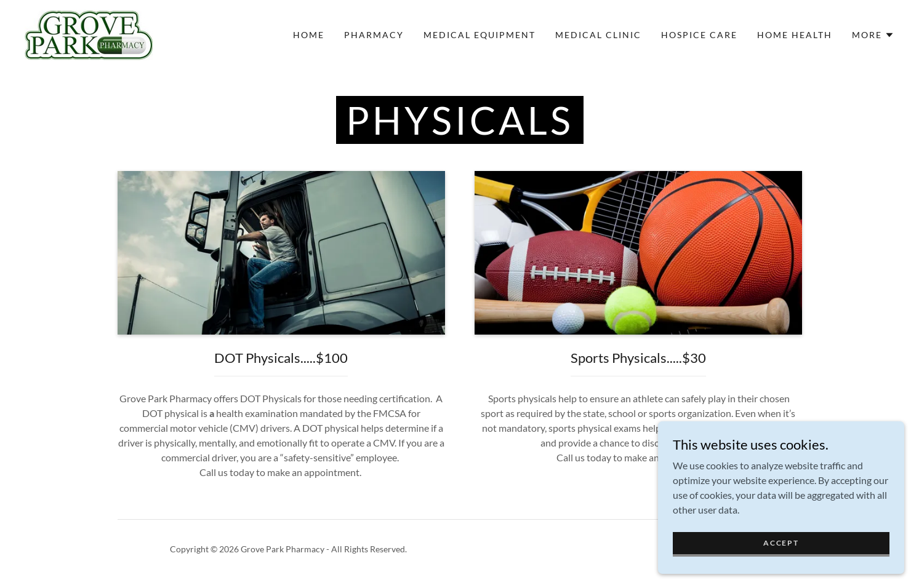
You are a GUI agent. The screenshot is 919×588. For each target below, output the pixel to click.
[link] (89, 34)
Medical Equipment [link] (480, 35)
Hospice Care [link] (699, 35)
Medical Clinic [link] (598, 35)
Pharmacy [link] (374, 35)
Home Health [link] (795, 35)
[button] (873, 35)
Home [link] (309, 35)
